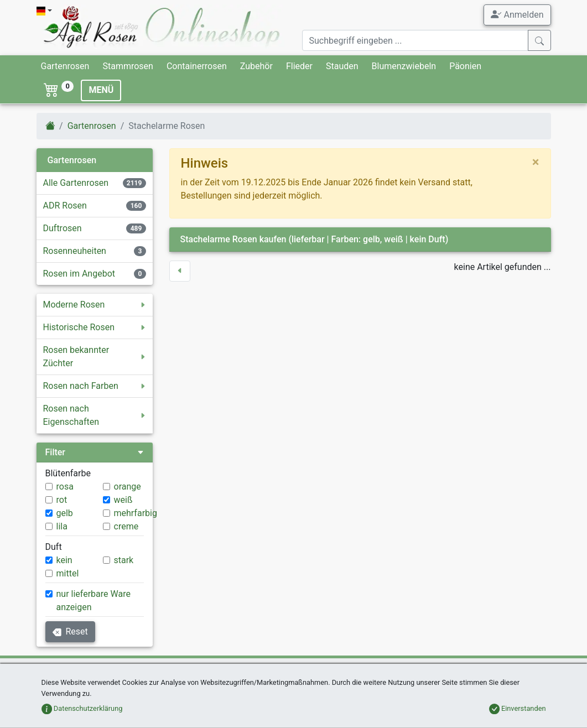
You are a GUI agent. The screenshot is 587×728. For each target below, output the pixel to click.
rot (62, 500)
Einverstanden (518, 708)
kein (64, 560)
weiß (123, 500)
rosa (65, 487)
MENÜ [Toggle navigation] (101, 90)
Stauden (342, 66)
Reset (70, 631)
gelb (65, 513)
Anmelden (517, 14)
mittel (68, 573)
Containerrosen (197, 66)
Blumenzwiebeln (404, 66)
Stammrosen (128, 66)
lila (62, 526)
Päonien (465, 66)
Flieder (299, 66)
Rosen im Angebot (79, 274)
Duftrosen (63, 228)
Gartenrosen (65, 66)
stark (124, 560)
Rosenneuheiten (75, 251)
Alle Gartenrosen (76, 183)
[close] (536, 162)
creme (126, 526)
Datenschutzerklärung (82, 708)
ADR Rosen (65, 206)
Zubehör (256, 66)
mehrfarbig (136, 513)
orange (128, 487)
